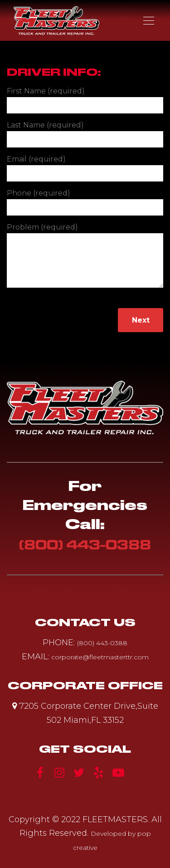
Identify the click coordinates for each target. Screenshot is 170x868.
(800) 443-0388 (85, 544)
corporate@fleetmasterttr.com (100, 657)
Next (141, 320)
